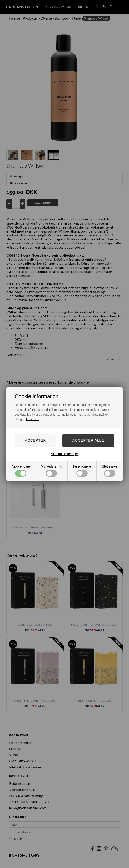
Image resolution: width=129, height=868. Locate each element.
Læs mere (33, 419)
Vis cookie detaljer (64, 454)
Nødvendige (21, 471)
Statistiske (110, 471)
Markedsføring (51, 471)
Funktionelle (82, 471)
